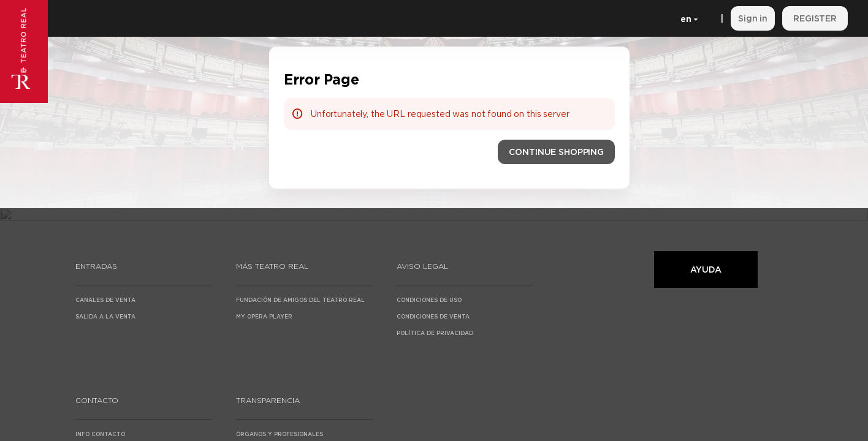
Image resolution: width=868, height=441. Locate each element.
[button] (556, 152)
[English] (687, 18)
